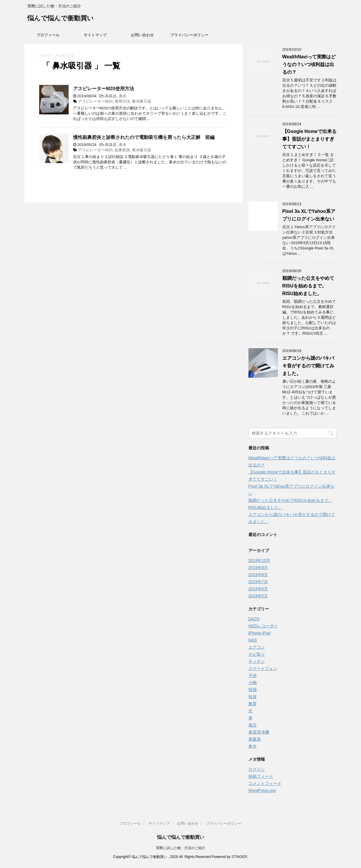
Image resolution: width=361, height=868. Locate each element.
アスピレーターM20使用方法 (104, 89)
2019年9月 (258, 568)
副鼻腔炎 (122, 150)
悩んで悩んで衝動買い (61, 19)
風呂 (253, 725)
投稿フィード (261, 776)
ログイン (257, 769)
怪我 (253, 690)
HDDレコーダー (263, 626)
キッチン (257, 661)
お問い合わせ (142, 35)
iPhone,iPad (260, 633)
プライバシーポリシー (189, 35)
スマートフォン (263, 668)
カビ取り (257, 654)
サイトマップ (95, 35)
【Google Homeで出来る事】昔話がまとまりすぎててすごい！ (309, 139)
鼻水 (123, 96)
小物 (253, 683)
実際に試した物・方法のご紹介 (181, 848)
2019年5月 (258, 596)
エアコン (257, 647)
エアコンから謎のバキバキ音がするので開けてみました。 (308, 366)
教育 (253, 704)
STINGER (239, 857)
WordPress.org (262, 790)
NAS (253, 640)
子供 (253, 675)
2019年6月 (258, 589)
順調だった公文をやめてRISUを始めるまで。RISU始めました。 (308, 286)
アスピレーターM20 (95, 101)
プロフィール (48, 35)
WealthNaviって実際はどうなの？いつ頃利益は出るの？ (309, 64)
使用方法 (122, 101)
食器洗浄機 (259, 732)
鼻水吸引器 (142, 101)
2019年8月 (258, 575)
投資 (253, 697)
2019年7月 (258, 582)
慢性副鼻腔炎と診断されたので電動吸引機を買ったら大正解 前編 (144, 137)
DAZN (254, 619)
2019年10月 (259, 560)
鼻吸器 (111, 96)
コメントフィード (265, 783)
